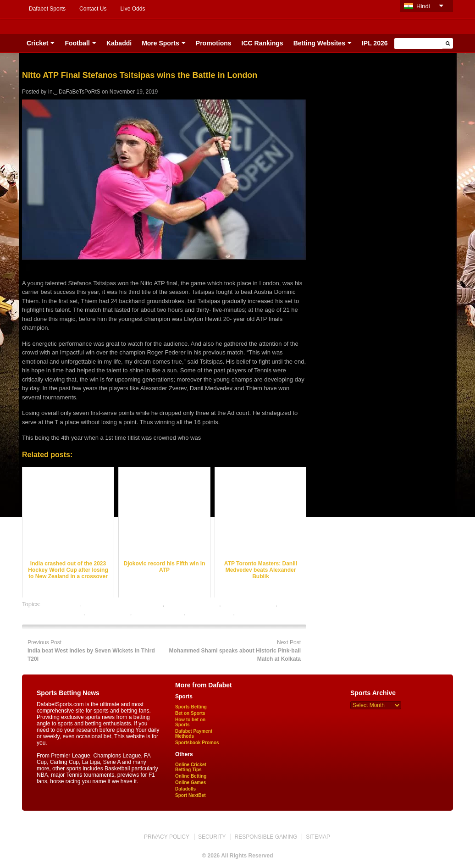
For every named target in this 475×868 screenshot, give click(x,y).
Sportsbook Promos (197, 743)
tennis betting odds (158, 613)
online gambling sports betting (123, 604)
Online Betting (191, 776)
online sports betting (193, 604)
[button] (448, 43)
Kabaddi (119, 43)
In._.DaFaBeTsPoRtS (74, 92)
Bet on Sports (190, 713)
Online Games (191, 782)
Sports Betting (191, 707)
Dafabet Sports (47, 9)
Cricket (37, 43)
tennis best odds (108, 613)
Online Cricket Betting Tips (191, 767)
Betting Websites (319, 43)
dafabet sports (61, 604)
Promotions (214, 43)
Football (77, 43)
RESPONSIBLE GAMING (266, 837)
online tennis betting (249, 604)
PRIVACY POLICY (167, 837)
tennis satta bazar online (269, 613)
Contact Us (93, 9)
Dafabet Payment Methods (194, 734)
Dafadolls (185, 789)
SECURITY (212, 837)
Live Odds (133, 9)
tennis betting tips (210, 613)
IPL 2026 (375, 43)
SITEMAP (318, 837)
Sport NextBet (191, 795)
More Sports (160, 43)
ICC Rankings (262, 43)
